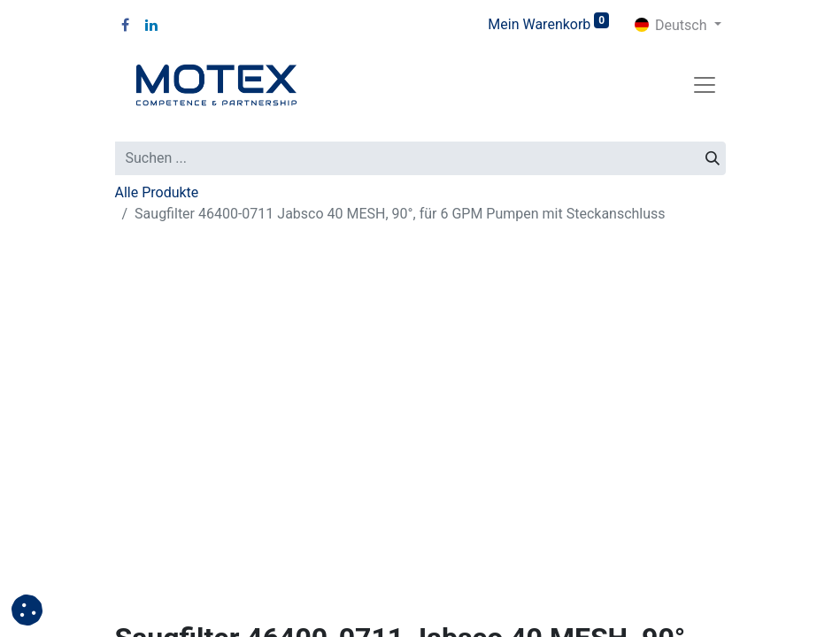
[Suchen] (713, 158)
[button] (27, 610)
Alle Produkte (157, 192)
